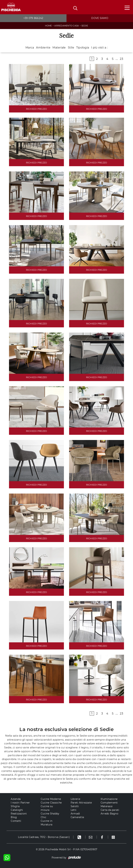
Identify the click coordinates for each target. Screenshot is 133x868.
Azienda (16, 799)
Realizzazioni (19, 814)
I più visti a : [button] (99, 48)
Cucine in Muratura (46, 823)
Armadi (75, 814)
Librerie (75, 799)
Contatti (16, 821)
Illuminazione (109, 799)
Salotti (75, 806)
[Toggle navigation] (127, 7)
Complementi (109, 803)
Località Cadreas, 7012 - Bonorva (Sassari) (44, 837)
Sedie (85, 26)
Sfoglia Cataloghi (17, 808)
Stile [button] (71, 48)
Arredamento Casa (67, 26)
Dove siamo (100, 18)
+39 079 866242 (33, 18)
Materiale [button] (59, 48)
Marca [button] (30, 48)
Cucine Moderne (51, 799)
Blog (14, 817)
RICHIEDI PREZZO (37, 109)
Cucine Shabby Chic (50, 815)
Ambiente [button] (43, 48)
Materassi (107, 806)
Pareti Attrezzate (81, 803)
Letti (74, 810)
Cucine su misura (47, 808)
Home (48, 26)
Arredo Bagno (109, 814)
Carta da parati (110, 810)
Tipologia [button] (83, 48)
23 (121, 59)
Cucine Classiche (51, 803)
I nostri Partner (20, 803)
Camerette (77, 817)
